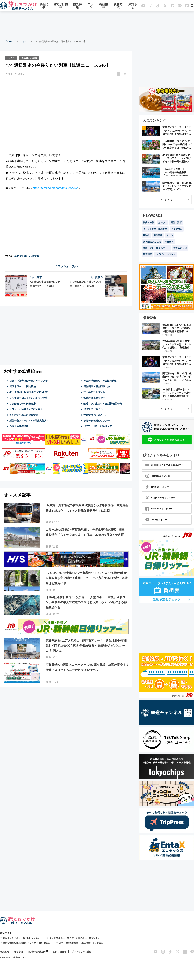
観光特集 (77, 6)
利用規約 (4, 952)
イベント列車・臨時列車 (155, 229)
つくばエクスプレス (166, 254)
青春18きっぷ (180, 248)
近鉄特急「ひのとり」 (95, 415)
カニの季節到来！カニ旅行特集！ (101, 381)
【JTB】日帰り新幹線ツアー (99, 426)
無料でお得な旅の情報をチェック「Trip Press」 (27, 943)
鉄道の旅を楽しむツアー (97, 420)
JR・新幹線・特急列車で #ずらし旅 (29, 392)
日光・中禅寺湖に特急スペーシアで (28, 381)
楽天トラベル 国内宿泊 (23, 386)
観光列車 (147, 254)
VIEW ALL (167, 199)
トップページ (7, 42)
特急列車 (169, 242)
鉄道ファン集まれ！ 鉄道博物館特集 (103, 403)
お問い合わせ (60, 952)
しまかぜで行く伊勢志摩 (23, 403)
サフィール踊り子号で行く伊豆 (26, 409)
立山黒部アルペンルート (96, 392)
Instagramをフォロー (159, 476)
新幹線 (146, 235)
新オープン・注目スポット (156, 248)
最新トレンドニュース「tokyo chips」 (22, 938)
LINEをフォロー (156, 520)
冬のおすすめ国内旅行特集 (24, 415)
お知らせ (132, 6)
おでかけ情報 (61, 6)
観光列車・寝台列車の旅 (97, 386)
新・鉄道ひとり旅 (152, 242)
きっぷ (170, 235)
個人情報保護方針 (37, 952)
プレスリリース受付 (81, 952)
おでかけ (162, 223)
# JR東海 (34, 256)
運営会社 (18, 952)
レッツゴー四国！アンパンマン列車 (28, 398)
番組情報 (104, 6)
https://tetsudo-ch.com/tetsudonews (55, 188)
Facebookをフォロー (159, 509)
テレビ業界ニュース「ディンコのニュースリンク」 (75, 938)
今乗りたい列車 (29, 58)
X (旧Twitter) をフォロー (160, 498)
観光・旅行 (149, 223)
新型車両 (158, 235)
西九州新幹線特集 (19, 426)
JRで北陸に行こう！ (94, 409)
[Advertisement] (97, 26)
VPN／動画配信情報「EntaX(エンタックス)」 (81, 943)
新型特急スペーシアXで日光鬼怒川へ (29, 420)
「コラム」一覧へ (66, 266)
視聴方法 (118, 6)
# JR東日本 (20, 256)
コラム (91, 6)
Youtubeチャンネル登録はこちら (165, 465)
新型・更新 (176, 223)
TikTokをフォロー (157, 487)
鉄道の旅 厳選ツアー (94, 398)
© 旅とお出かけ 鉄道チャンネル (13, 957)
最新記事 (44, 6)
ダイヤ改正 (177, 229)
